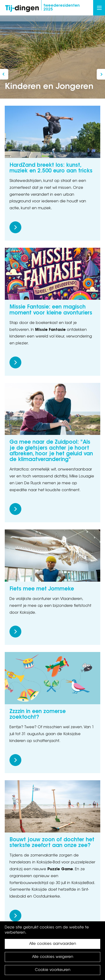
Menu (99, 8)
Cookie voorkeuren (53, 970)
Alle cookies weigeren (53, 957)
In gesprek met (4, 74)
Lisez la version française (101, 74)
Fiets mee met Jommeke (42, 589)
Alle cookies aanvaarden (53, 944)
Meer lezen (15, 227)
